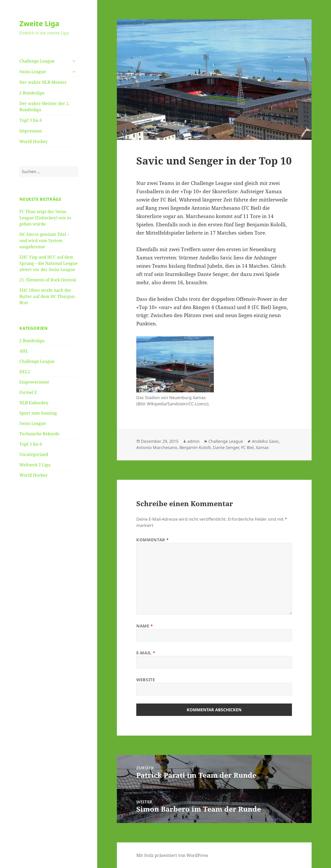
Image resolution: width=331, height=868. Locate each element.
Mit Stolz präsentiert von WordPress (172, 855)
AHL (24, 351)
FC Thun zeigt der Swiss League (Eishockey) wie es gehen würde (45, 218)
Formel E (28, 392)
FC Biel (247, 447)
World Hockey (33, 141)
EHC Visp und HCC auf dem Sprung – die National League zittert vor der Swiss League (48, 263)
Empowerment (34, 382)
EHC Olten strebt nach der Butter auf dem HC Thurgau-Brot (48, 296)
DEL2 (25, 372)
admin (193, 441)
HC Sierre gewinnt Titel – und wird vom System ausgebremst (44, 241)
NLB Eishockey (34, 403)
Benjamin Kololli (195, 447)
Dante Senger (226, 447)
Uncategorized (34, 454)
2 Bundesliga (32, 93)
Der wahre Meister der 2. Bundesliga (44, 107)
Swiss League (33, 72)
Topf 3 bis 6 (31, 120)
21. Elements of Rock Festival (48, 280)
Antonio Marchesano (157, 447)
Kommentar (153, 540)
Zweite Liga (39, 23)
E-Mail (146, 653)
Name (145, 626)
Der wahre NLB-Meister (43, 82)
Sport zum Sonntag (38, 413)
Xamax (262, 447)
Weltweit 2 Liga (35, 465)
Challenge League (37, 61)
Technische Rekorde (39, 434)
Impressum (31, 131)
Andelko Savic (265, 441)
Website (146, 680)
